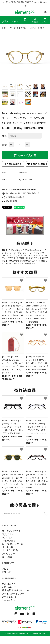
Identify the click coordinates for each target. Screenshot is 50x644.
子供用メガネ (9, 541)
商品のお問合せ (13, 164)
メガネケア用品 (10, 550)
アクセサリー (9, 553)
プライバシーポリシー (13, 594)
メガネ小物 (8, 547)
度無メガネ (8, 534)
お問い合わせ (9, 587)
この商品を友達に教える (13, 197)
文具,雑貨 (7, 557)
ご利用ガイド (9, 584)
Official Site (9, 597)
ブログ (5, 569)
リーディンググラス (11, 531)
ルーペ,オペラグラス (12, 544)
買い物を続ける (10, 201)
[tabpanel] (25, 57)
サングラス (7, 537)
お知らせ (6, 572)
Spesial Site (9, 600)
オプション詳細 (19, 189)
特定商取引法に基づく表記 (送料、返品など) (21, 193)
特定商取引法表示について (16, 590)
